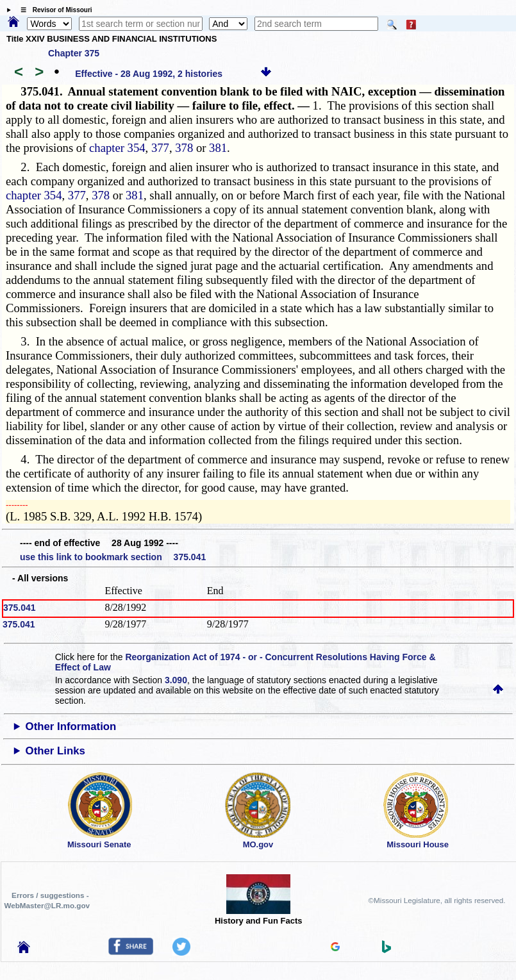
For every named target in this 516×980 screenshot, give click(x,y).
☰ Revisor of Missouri (53, 10)
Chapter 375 (74, 53)
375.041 (20, 608)
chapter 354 (117, 148)
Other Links (55, 751)
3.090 (176, 680)
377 (160, 148)
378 (184, 148)
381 (218, 148)
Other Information (71, 727)
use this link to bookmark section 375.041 (113, 557)
